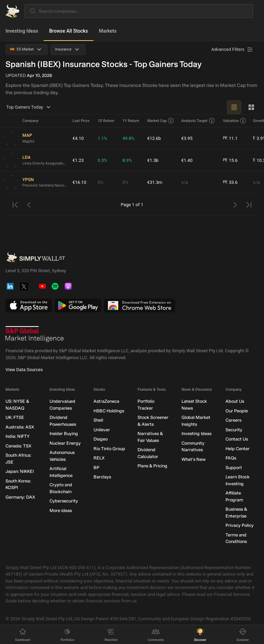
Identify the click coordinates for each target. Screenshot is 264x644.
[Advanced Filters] (233, 49)
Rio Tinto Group (109, 449)
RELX (99, 458)
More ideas (61, 510)
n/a (185, 182)
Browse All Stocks (69, 31)
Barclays (102, 477)
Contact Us (237, 439)
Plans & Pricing (152, 466)
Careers (233, 420)
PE (225, 138)
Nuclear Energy (65, 443)
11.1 (230, 138)
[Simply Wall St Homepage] (12, 11)
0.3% (102, 160)
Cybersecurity (64, 501)
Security (234, 430)
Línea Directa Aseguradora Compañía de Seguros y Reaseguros (45, 163)
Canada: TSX (18, 446)
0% (101, 182)
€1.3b (153, 160)
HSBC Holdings (109, 411)
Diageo (101, 439)
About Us (235, 402)
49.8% (128, 138)
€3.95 (187, 138)
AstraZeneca (106, 402)
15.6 (230, 160)
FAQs (231, 458)
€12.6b (154, 138)
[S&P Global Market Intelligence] (35, 334)
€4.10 (78, 138)
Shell (98, 420)
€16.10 (79, 182)
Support (234, 468)
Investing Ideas (22, 31)
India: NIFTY (18, 437)
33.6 (230, 182)
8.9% (127, 160)
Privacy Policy (240, 526)
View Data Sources (24, 370)
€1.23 (78, 160)
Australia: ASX (20, 427)
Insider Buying (64, 434)
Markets (108, 31)
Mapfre (28, 141)
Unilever (102, 430)
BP (96, 468)
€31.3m (155, 182)
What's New (194, 459)
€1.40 (187, 160)
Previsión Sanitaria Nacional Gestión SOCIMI (45, 185)
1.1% (102, 138)
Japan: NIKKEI (20, 472)
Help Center (238, 449)
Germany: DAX (20, 497)
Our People (237, 411)
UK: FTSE (15, 418)
